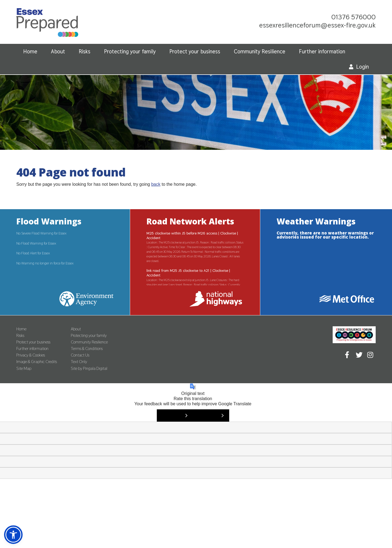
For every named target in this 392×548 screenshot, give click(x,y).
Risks (85, 51)
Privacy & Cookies (31, 355)
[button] (13, 535)
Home (30, 51)
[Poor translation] (211, 415)
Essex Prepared (47, 24)
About (58, 51)
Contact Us (80, 355)
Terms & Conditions (87, 348)
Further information (322, 51)
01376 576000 (353, 17)
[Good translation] (175, 415)
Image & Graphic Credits (37, 362)
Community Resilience (260, 51)
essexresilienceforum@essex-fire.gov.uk (317, 25)
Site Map (24, 368)
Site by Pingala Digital (89, 368)
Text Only (79, 362)
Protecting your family (130, 51)
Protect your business (195, 51)
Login (362, 67)
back (156, 184)
